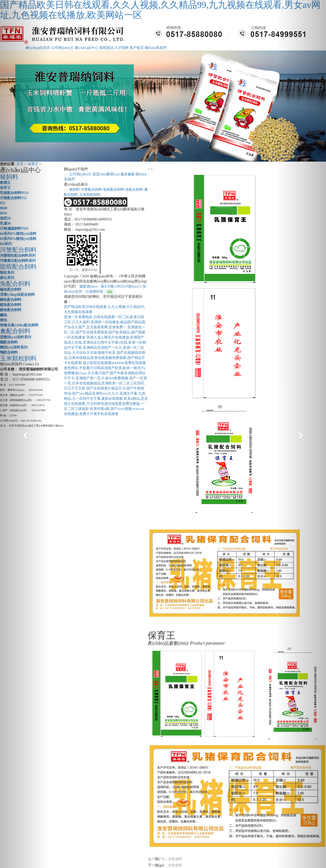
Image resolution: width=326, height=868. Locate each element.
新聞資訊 (106, 48)
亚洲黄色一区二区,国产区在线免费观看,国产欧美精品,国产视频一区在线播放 (105, 332)
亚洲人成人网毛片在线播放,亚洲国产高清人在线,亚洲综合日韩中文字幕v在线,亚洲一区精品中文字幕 (105, 342)
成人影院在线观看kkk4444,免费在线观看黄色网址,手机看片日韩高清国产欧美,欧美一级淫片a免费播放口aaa (105, 368)
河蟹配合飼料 (91, 190)
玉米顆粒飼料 (90, 195)
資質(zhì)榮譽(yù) (106, 174)
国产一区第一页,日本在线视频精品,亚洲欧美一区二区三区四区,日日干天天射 (105, 383)
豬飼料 (75, 190)
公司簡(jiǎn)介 (62, 48)
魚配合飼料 (134, 190)
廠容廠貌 (128, 174)
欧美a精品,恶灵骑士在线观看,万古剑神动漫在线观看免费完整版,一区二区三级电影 (106, 404)
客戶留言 (137, 48)
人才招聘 (121, 48)
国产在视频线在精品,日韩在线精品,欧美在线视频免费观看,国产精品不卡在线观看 (105, 358)
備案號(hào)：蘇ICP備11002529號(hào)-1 (111, 286)
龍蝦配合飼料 (114, 190)
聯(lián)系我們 (156, 48)
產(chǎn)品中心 (87, 48)
